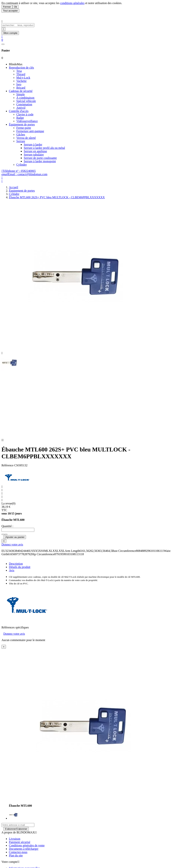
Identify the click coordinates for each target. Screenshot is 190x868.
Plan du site (16, 860)
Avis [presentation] (12, 575)
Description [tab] (16, 568)
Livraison (15, 844)
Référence (8, 470)
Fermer (7, 7)
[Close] (4, 652)
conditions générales (72, 3)
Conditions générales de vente (27, 850)
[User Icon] (10, 33)
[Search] (3, 29)
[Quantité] (18, 535)
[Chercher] (18, 25)
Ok (15, 7)
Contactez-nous (18, 857)
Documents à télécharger (24, 854)
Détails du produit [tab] (20, 572)
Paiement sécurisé (20, 847)
